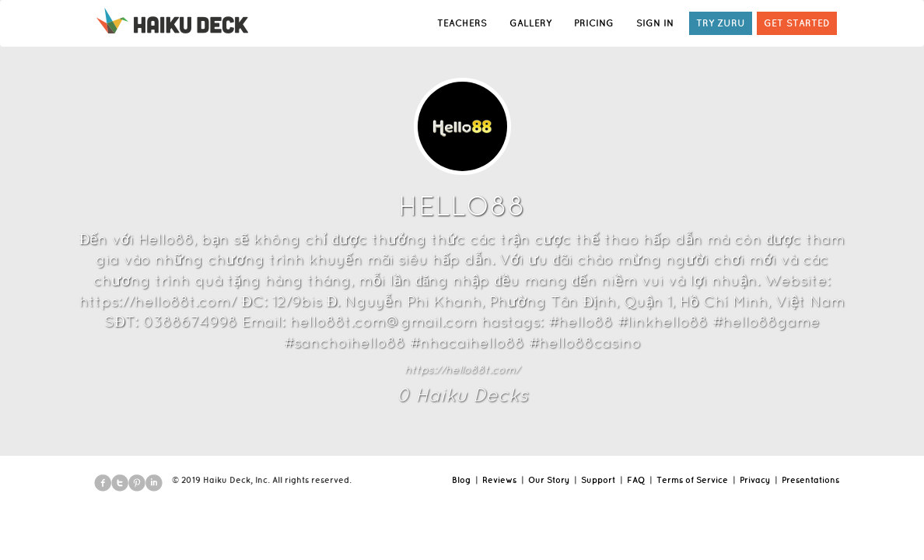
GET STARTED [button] (797, 23)
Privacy (755, 480)
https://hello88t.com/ (462, 369)
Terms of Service (692, 480)
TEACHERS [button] (462, 23)
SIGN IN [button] (655, 23)
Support (598, 480)
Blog (461, 480)
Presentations (810, 480)
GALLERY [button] (530, 23)
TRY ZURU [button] (721, 23)
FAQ (636, 480)
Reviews (499, 480)
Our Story (549, 480)
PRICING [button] (594, 23)
